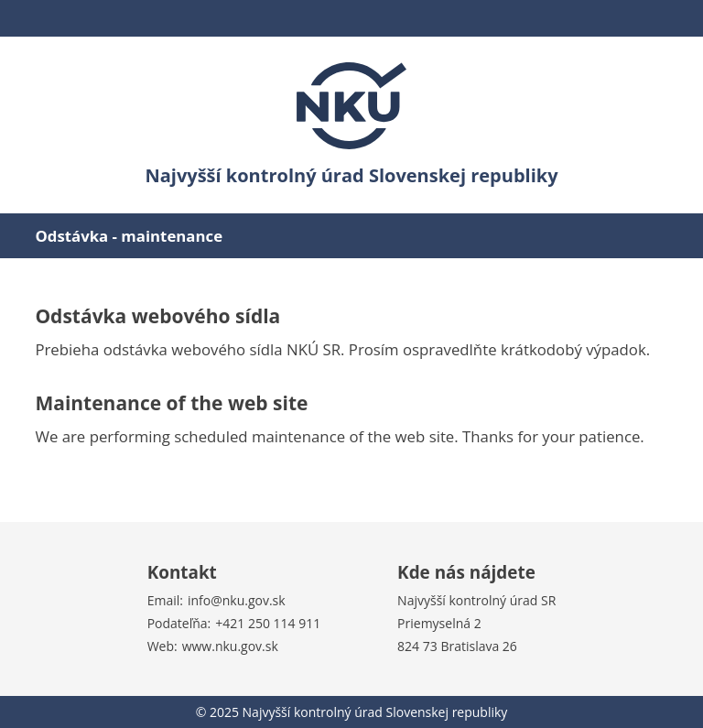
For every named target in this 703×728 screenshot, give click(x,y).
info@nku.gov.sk (237, 600)
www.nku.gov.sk (230, 646)
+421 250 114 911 (268, 623)
